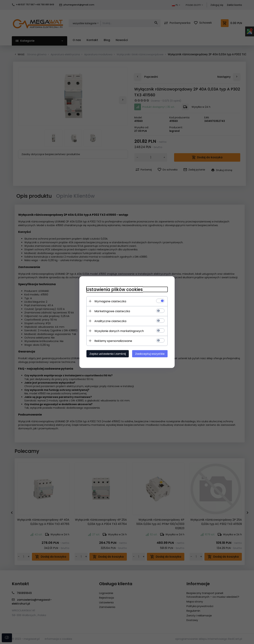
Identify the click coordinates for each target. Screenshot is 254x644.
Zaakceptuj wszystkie (150, 354)
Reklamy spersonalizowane (113, 341)
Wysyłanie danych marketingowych (119, 331)
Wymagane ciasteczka (110, 301)
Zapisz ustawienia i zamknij (108, 354)
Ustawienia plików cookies (115, 289)
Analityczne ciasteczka (110, 321)
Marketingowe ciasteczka (112, 311)
